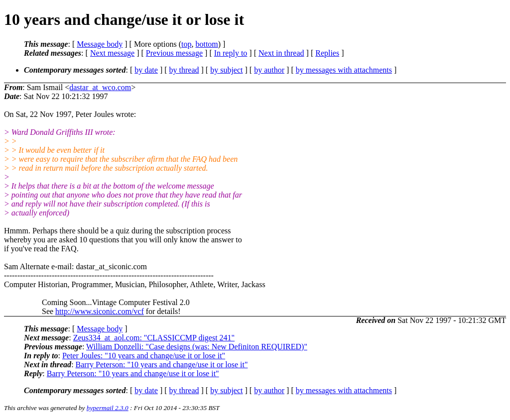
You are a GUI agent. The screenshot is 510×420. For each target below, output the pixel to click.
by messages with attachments (344, 70)
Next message (112, 53)
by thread (184, 70)
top (186, 44)
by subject (226, 70)
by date (146, 70)
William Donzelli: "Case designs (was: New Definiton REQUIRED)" (197, 347)
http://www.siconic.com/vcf (100, 311)
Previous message (174, 53)
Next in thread (281, 53)
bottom (206, 44)
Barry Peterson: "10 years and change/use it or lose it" (162, 365)
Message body (100, 44)
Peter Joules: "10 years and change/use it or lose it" (144, 356)
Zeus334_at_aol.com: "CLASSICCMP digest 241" (154, 338)
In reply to (231, 53)
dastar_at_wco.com (100, 87)
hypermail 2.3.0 (108, 408)
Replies (327, 53)
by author (269, 70)
